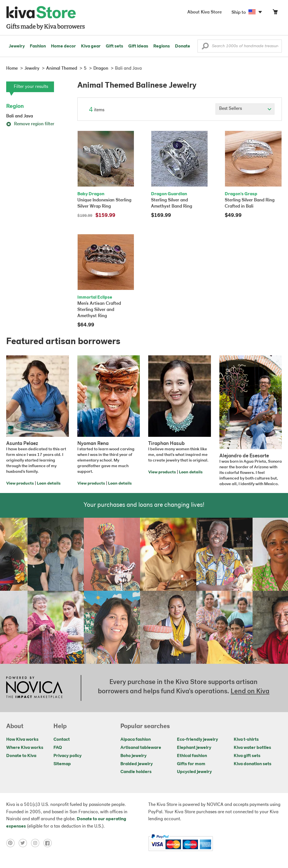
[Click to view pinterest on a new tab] (12, 843)
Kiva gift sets (247, 756)
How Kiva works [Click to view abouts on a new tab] (22, 740)
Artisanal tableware (141, 748)
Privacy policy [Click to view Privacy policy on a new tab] (67, 756)
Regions (162, 46)
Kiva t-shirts (246, 740)
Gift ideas (138, 46)
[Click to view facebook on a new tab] (49, 843)
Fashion (38, 46)
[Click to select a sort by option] (245, 109)
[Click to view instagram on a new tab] (37, 843)
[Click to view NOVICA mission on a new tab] (34, 688)
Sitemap (62, 764)
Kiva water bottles (252, 748)
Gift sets (114, 46)
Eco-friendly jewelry (197, 740)
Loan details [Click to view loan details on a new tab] (49, 484)
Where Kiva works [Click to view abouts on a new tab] (25, 748)
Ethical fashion (192, 756)
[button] (205, 47)
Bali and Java (20, 116)
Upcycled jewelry (194, 772)
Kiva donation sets (253, 764)
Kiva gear (91, 46)
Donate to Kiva (21, 756)
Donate (183, 46)
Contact (62, 740)
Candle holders (136, 772)
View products (20, 484)
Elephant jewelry (194, 748)
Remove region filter (30, 124)
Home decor (63, 46)
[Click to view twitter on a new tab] (25, 843)
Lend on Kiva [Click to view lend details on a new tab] (250, 692)
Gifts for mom (191, 764)
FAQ (58, 748)
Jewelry (17, 46)
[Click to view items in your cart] (275, 13)
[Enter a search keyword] (240, 46)
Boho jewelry (133, 756)
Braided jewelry (137, 764)
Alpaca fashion (136, 740)
